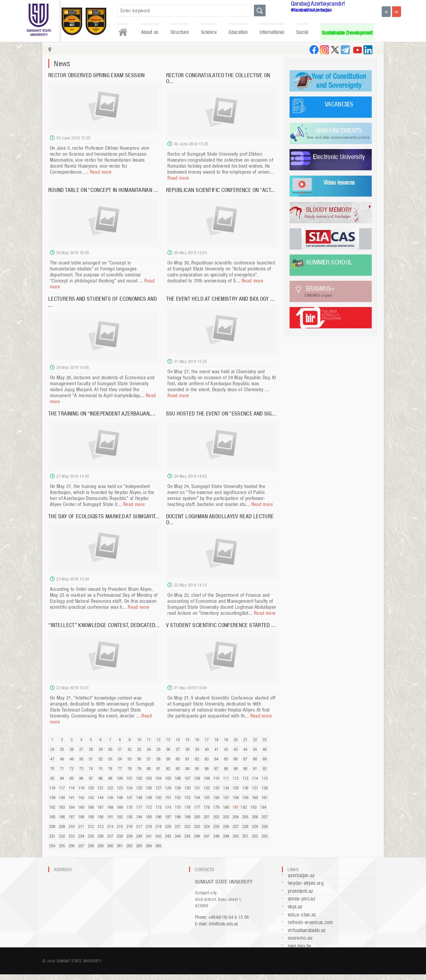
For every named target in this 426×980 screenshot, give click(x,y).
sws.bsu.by (300, 946)
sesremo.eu (300, 938)
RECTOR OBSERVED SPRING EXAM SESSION (97, 75)
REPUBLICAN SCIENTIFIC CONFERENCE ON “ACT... (220, 190)
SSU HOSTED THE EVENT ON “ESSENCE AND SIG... (221, 413)
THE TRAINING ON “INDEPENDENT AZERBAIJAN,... (102, 413)
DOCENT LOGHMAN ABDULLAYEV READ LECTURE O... (220, 519)
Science (209, 32)
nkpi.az (295, 907)
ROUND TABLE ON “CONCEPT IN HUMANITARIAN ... (103, 190)
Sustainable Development (347, 33)
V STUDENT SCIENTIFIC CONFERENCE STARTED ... (221, 625)
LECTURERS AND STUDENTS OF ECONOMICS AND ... (103, 302)
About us (150, 32)
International (272, 32)
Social (302, 32)
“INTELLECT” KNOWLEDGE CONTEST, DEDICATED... (104, 625)
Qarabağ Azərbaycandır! (318, 3)
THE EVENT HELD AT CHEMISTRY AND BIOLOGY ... (220, 299)
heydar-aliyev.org (306, 883)
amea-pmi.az (302, 899)
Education (238, 32)
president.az (300, 891)
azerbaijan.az (301, 875)
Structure (180, 32)
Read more (101, 172)
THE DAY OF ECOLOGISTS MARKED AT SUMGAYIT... (104, 516)
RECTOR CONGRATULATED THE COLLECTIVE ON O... (218, 78)
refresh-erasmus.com (311, 922)
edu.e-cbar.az (302, 915)
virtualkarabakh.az (307, 930)
